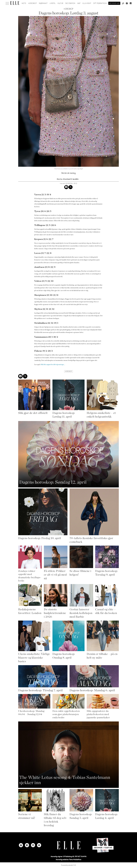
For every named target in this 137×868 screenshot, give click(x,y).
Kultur (61, 3)
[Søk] (123, 3)
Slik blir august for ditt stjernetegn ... (53, 365)
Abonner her (114, 3)
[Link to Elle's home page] (68, 845)
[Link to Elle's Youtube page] (33, 845)
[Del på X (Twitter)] (71, 187)
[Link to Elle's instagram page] (21, 845)
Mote (24, 3)
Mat (79, 3)
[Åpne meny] (7, 3)
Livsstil (53, 3)
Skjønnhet (43, 3)
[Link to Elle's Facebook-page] (27, 845)
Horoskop (33, 3)
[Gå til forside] (15, 3)
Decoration (70, 3)
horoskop (68, 371)
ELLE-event (87, 3)
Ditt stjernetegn (100, 3)
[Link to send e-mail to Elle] (39, 845)
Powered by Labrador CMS (69, 865)
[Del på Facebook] (66, 187)
